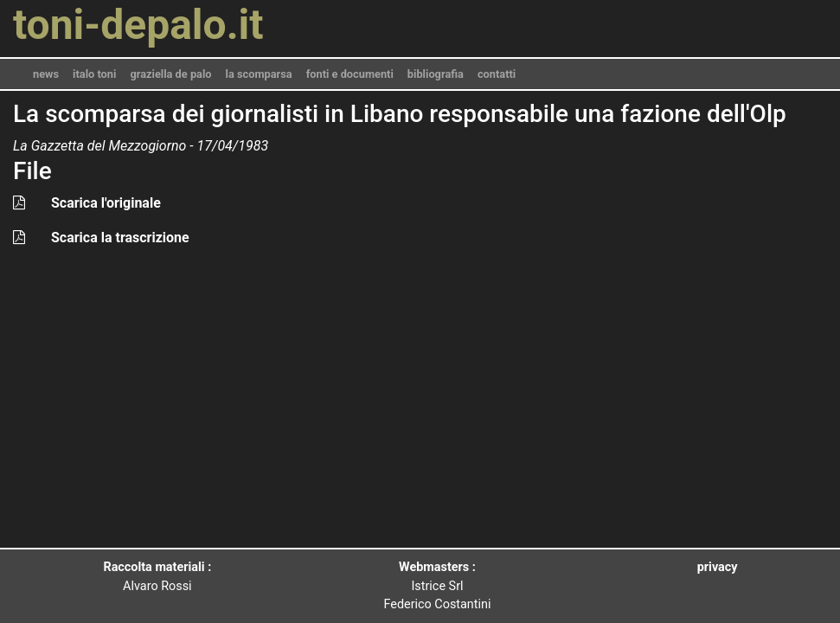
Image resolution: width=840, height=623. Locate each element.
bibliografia (436, 74)
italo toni (94, 74)
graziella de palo (170, 74)
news (46, 74)
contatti (497, 74)
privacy (718, 567)
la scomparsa (259, 74)
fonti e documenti (350, 74)
